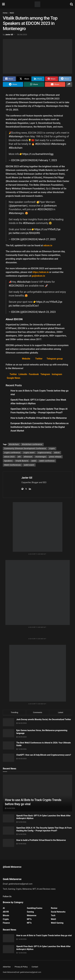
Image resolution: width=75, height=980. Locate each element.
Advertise (7, 968)
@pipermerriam (18, 207)
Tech (53, 917)
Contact (35, 968)
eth (19, 458)
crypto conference (12, 454)
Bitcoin (6, 917)
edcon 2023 (9, 458)
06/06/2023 (22, 35)
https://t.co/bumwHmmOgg (38, 155)
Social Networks (58, 913)
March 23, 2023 (47, 313)
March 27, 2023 (47, 241)
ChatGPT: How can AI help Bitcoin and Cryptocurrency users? (44, 756)
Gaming (30, 913)
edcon (57, 454)
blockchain (14, 446)
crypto (52, 450)
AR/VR (6, 913)
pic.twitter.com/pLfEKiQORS (24, 234)
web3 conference (47, 462)
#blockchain (24, 283)
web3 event (29, 466)
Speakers (8, 462)
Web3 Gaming (57, 924)
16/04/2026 (10, 810)
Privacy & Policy (21, 968)
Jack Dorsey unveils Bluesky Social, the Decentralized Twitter (44, 721)
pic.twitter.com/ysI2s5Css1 (24, 307)
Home (5, 13)
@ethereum (50, 207)
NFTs (29, 920)
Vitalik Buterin (22, 462)
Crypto (6, 920)
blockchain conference (32, 446)
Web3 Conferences (13, 466)
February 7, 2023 (48, 161)
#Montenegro (16, 138)
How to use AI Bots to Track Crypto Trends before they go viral (44, 937)
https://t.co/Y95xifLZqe (48, 231)
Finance (6, 924)
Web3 (12, 13)
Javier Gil (9, 35)
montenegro (41, 458)
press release (55, 458)
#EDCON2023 (43, 145)
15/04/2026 (21, 845)
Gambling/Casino (35, 909)
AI (4, 909)
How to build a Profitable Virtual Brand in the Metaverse (39, 419)
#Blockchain (16, 149)
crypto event (29, 454)
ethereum (28, 458)
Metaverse (32, 917)
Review (54, 909)
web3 (34, 462)
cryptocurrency (44, 454)
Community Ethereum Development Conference (25, 450)
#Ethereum (29, 224)
